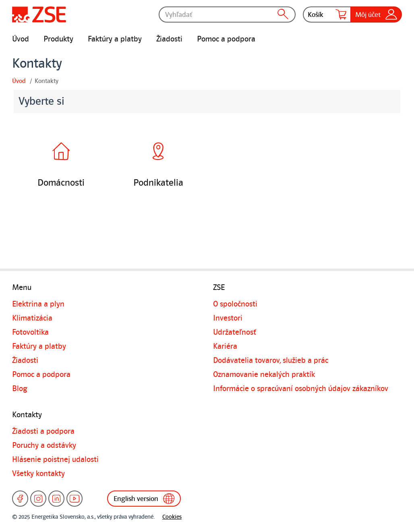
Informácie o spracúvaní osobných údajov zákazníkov (301, 389)
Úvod (21, 39)
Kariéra (225, 346)
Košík (327, 14)
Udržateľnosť (235, 332)
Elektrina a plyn (38, 304)
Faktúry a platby (115, 39)
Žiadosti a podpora (43, 431)
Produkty (58, 39)
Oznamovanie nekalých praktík (264, 375)
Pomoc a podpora (226, 39)
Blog (20, 389)
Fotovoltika (30, 332)
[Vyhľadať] (227, 14)
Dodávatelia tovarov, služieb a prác (271, 360)
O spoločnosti (235, 304)
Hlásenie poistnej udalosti (55, 460)
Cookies (172, 517)
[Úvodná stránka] (39, 14)
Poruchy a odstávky (44, 445)
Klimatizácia (32, 318)
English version (144, 499)
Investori (228, 318)
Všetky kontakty (38, 474)
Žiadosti (169, 39)
